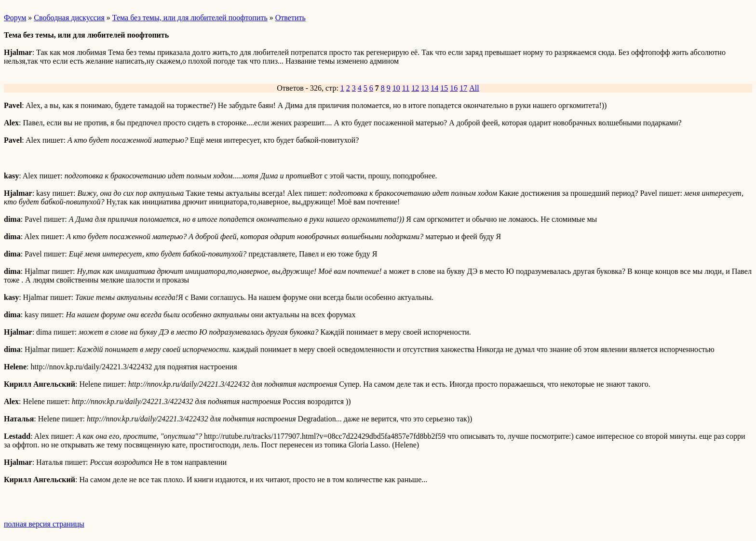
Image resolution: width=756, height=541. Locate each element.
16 (454, 88)
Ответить (290, 18)
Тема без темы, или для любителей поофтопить (190, 18)
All (474, 88)
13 (425, 88)
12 (415, 88)
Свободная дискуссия (69, 18)
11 (406, 88)
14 (434, 88)
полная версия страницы (44, 524)
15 (444, 88)
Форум (15, 18)
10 (396, 88)
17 (463, 88)
